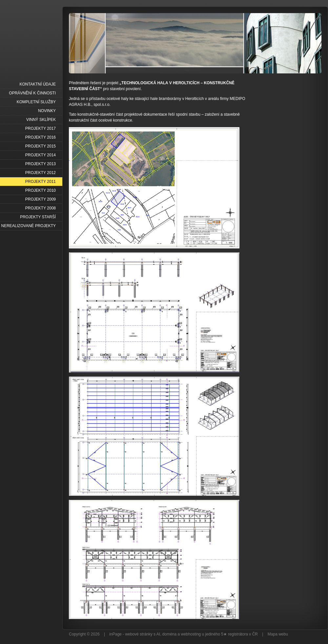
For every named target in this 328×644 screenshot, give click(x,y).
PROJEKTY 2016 (41, 137)
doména (169, 634)
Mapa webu (278, 634)
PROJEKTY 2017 (41, 128)
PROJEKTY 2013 (41, 164)
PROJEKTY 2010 (41, 190)
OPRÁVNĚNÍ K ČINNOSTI (32, 93)
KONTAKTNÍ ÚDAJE (38, 84)
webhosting (191, 634)
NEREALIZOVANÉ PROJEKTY (29, 226)
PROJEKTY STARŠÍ (38, 217)
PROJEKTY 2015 (41, 146)
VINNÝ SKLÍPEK (41, 120)
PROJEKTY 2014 (41, 155)
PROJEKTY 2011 (41, 182)
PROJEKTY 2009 (41, 199)
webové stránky (139, 634)
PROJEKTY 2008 (41, 208)
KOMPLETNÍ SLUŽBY (36, 102)
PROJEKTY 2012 (41, 173)
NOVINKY (47, 111)
